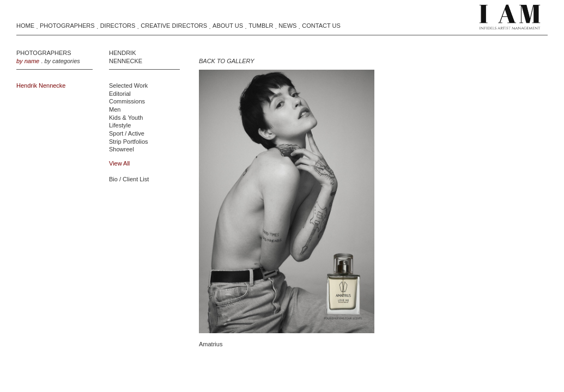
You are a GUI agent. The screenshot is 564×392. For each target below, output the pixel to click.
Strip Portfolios (129, 142)
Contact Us (321, 26)
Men (115, 109)
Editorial (120, 94)
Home (25, 26)
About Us (228, 26)
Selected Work (128, 85)
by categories (62, 61)
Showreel (122, 149)
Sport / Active (127, 133)
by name (28, 61)
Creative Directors (174, 26)
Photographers (67, 26)
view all (119, 163)
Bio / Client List (129, 179)
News (287, 26)
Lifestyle (120, 125)
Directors (118, 26)
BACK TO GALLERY (226, 61)
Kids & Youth (126, 118)
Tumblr (261, 26)
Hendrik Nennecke (41, 85)
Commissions (127, 101)
